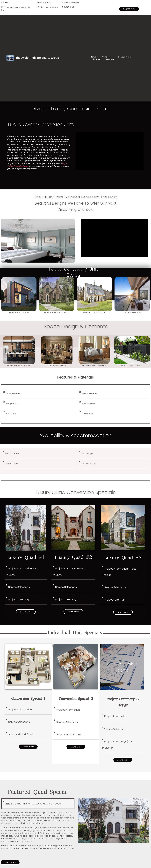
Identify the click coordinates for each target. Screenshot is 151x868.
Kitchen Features (14, 394)
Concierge (108, 57)
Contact (97, 59)
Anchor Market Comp (21, 734)
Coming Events (125, 57)
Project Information (20, 710)
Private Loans (11, 464)
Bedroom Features (90, 394)
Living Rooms (12, 404)
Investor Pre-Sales (14, 454)
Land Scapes (87, 414)
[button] (38, 394)
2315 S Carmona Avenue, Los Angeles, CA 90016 (33, 804)
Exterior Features (89, 404)
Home (94, 57)
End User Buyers (88, 464)
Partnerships (87, 454)
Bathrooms (11, 414)
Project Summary (19, 599)
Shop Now (110, 59)
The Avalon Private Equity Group (37, 57)
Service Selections (19, 587)
